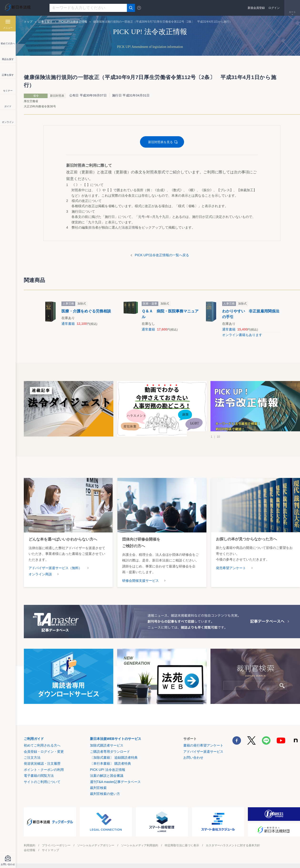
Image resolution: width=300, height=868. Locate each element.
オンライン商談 (40, 574)
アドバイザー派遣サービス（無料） (55, 568)
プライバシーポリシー (56, 845)
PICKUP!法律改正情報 (73, 22)
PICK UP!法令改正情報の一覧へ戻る (162, 255)
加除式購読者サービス (107, 745)
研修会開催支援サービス (140, 581)
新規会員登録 (256, 8)
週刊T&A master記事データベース (115, 782)
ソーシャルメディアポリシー (96, 845)
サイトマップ (50, 850)
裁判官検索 (98, 788)
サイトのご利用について (42, 782)
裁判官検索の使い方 (105, 794)
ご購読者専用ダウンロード (110, 752)
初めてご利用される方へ (42, 745)
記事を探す (45, 22)
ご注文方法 (32, 758)
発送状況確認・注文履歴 (42, 763)
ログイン (274, 8)
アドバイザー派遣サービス (203, 752)
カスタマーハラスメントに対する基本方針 (233, 845)
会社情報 (30, 850)
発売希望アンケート (231, 568)
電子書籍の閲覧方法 (39, 776)
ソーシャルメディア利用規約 (140, 845)
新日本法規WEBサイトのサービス (116, 739)
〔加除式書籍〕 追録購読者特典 (114, 758)
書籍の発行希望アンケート (203, 745)
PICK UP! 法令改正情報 (108, 770)
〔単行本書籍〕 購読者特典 (110, 763)
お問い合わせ (193, 758)
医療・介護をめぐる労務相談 (86, 311)
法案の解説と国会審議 (107, 776)
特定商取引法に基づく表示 (182, 845)
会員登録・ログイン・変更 (44, 752)
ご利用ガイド (34, 739)
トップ (28, 22)
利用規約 (30, 845)
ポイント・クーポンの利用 (44, 770)
